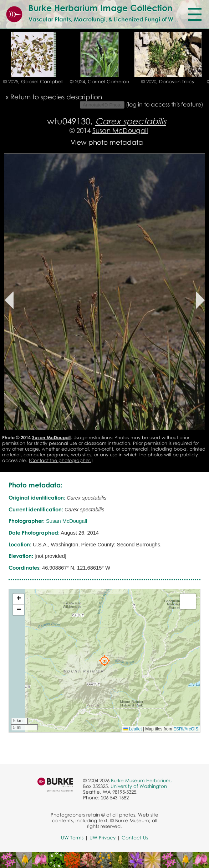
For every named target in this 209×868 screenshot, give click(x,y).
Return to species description (56, 97)
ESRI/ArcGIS (186, 729)
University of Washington (139, 786)
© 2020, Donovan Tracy (168, 81)
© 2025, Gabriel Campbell (33, 81)
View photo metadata (107, 142)
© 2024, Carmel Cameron (100, 81)
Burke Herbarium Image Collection (100, 8)
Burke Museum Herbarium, (141, 780)
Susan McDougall (120, 130)
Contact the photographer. (61, 460)
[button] (104, 661)
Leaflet (132, 729)
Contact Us (135, 838)
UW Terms (72, 838)
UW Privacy (103, 838)
